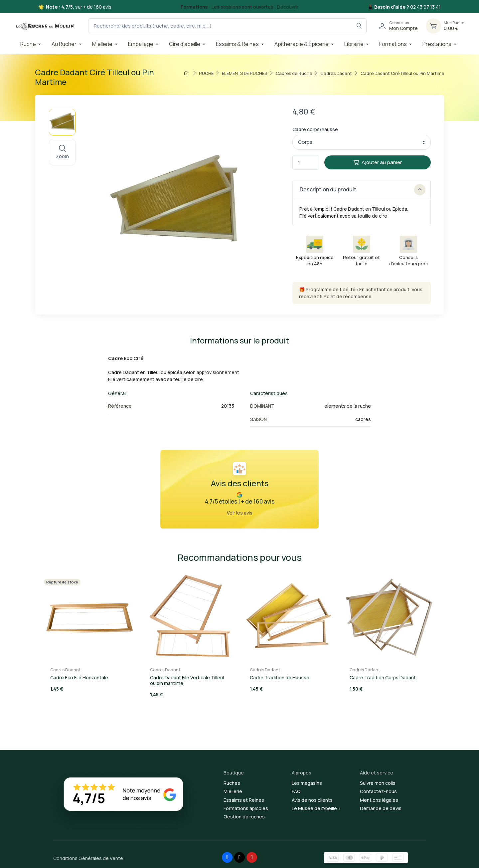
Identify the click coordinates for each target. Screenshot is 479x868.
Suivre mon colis (378, 783)
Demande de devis (381, 808)
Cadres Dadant (65, 670)
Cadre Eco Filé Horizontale (79, 677)
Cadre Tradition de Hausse (280, 677)
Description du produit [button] (363, 190)
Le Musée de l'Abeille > (316, 808)
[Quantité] (306, 163)
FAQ (296, 791)
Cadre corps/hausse (315, 129)
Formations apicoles (246, 808)
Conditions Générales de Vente (88, 858)
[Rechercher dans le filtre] (359, 26)
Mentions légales (379, 800)
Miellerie (233, 791)
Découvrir (288, 7)
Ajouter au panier (377, 162)
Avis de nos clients (312, 800)
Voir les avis (240, 513)
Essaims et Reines (244, 800)
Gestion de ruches (244, 817)
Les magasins (307, 783)
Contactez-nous (378, 791)
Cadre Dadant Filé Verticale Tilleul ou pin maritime (187, 680)
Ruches (232, 783)
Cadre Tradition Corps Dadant (383, 677)
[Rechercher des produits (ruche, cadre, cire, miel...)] (227, 26)
